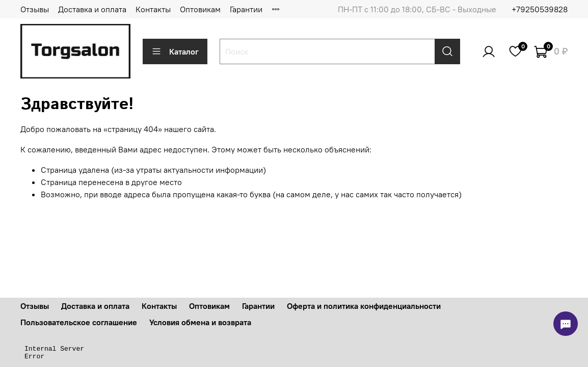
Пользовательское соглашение (79, 322)
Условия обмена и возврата (200, 322)
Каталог (175, 51)
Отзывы (35, 9)
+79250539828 (540, 9)
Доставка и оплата (92, 9)
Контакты (153, 9)
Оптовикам (200, 9)
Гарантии (246, 9)
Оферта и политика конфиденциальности (364, 306)
